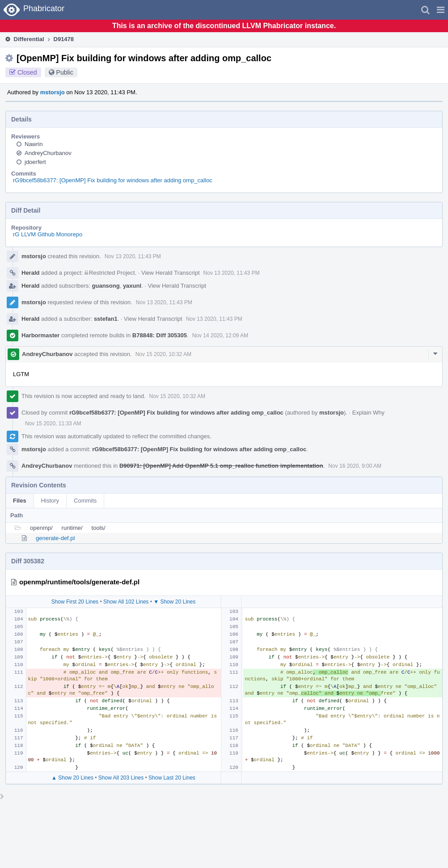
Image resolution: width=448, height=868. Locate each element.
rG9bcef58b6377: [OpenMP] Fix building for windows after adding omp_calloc (113, 180)
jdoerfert (35, 162)
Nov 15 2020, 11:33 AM (53, 424)
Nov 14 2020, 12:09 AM (220, 335)
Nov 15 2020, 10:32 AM (163, 354)
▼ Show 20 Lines (174, 602)
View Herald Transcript (171, 273)
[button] (441, 10)
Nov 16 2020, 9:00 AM (355, 466)
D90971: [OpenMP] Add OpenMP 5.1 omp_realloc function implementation (221, 466)
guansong (106, 286)
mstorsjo (53, 92)
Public (65, 72)
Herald (30, 273)
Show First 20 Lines (75, 602)
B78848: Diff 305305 (160, 335)
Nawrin (34, 144)
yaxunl (132, 286)
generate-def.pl (55, 538)
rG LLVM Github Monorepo (48, 234)
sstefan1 (106, 319)
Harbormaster (40, 335)
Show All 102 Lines (126, 602)
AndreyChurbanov (48, 153)
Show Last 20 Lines (172, 778)
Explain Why (368, 413)
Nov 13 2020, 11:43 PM (133, 256)
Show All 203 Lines (121, 778)
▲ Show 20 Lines (72, 778)
